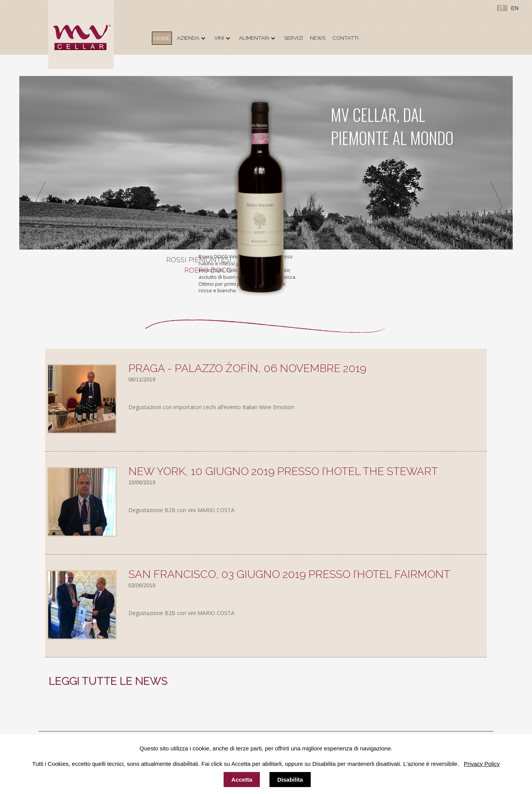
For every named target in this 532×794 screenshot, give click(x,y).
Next (499, 206)
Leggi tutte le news (108, 681)
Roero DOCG (208, 270)
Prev (37, 206)
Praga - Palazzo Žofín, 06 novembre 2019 (247, 368)
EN (515, 8)
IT (502, 8)
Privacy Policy (482, 764)
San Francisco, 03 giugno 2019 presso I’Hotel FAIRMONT (289, 574)
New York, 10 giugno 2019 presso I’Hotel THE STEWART (283, 471)
